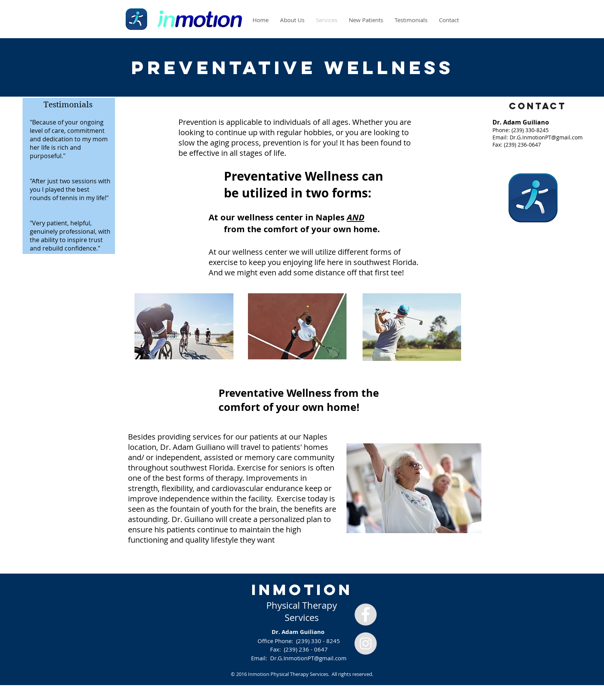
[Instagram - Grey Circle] (366, 643)
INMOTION (302, 590)
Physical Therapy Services (302, 611)
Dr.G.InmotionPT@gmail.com (546, 137)
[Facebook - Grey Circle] (366, 614)
